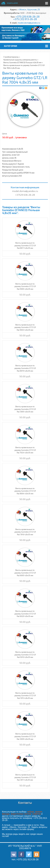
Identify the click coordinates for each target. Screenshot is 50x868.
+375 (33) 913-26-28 (25, 19)
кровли (39, 812)
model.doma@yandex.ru (29, 23)
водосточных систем (21, 814)
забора (31, 812)
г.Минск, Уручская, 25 (29, 9)
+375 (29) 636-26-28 (27, 17)
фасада (6, 814)
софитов (37, 814)
